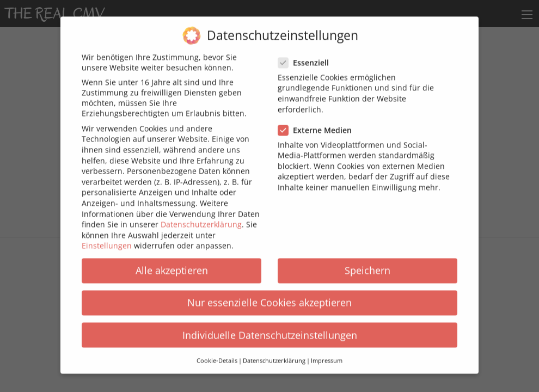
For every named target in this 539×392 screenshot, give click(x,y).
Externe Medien (318, 123)
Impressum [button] (327, 354)
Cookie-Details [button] (217, 354)
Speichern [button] (367, 264)
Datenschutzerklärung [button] (274, 354)
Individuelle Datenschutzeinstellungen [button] (270, 328)
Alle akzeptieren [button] (172, 264)
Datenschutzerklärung (201, 218)
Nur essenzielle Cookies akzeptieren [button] (269, 296)
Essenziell (307, 56)
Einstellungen (107, 239)
